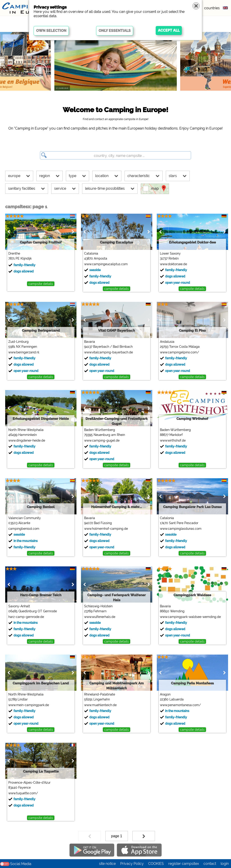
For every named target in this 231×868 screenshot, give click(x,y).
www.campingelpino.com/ (179, 352)
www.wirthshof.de (173, 440)
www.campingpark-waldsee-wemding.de (190, 617)
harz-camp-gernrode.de (26, 617)
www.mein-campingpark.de (29, 705)
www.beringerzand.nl (24, 352)
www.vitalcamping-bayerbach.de (109, 352)
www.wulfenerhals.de (100, 617)
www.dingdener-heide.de (27, 440)
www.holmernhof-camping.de (106, 529)
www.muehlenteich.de (100, 705)
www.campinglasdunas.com (181, 529)
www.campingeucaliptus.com (106, 264)
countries (212, 8)
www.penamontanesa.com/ (180, 705)
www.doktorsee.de (173, 264)
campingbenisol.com (24, 529)
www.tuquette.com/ (23, 793)
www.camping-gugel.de (102, 440)
